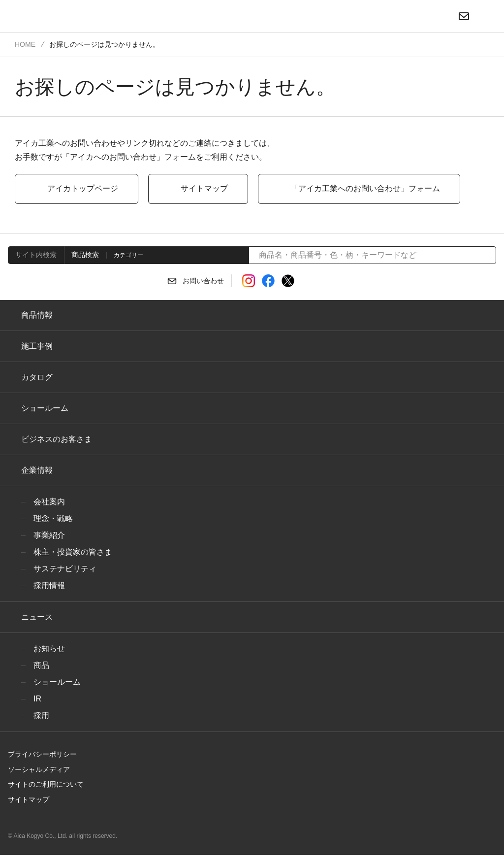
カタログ (36, 377)
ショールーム (43, 408)
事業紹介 (49, 535)
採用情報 (49, 586)
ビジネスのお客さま (54, 439)
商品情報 (37, 315)
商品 (41, 665)
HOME (25, 44)
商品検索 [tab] (82, 255)
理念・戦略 (51, 519)
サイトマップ (26, 799)
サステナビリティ (61, 569)
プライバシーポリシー (39, 754)
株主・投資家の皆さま (70, 552)
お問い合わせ (203, 281)
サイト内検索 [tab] (34, 255)
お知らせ (48, 649)
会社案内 (49, 502)
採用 (41, 716)
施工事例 (37, 346)
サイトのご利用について (43, 784)
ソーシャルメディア (35, 769)
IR (37, 699)
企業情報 (37, 470)
